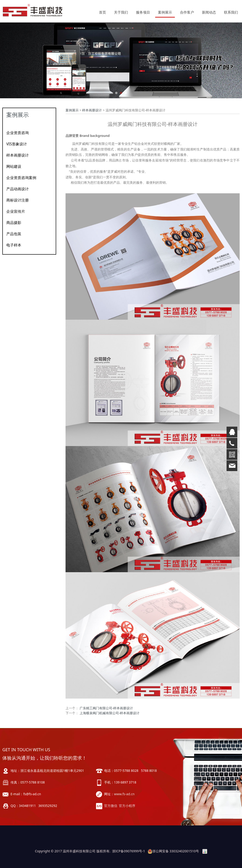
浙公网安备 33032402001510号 (173, 851)
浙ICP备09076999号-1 (129, 851)
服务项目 (143, 12)
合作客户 (187, 12)
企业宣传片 (16, 211)
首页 (103, 12)
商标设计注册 (18, 200)
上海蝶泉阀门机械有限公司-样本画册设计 (110, 713)
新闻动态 (209, 12)
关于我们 (121, 12)
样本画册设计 (18, 155)
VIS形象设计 (17, 144)
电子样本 (14, 245)
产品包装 (14, 234)
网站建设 (14, 166)
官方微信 (111, 806)
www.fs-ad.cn (124, 794)
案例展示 (165, 12)
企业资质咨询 (18, 133)
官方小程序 (127, 806)
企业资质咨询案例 (21, 178)
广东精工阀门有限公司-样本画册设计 (106, 708)
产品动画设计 (18, 189)
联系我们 (231, 12)
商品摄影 (14, 223)
